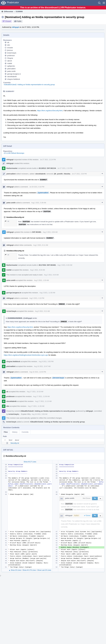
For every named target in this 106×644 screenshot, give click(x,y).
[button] (104, 3)
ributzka (67, 174)
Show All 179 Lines (29, 570)
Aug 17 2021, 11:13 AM (43, 401)
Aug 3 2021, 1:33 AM (41, 280)
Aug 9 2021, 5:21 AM (42, 311)
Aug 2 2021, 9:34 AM (37, 270)
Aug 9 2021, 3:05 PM (46, 362)
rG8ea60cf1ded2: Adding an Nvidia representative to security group (29, 85)
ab (8, 42)
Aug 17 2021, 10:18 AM (35, 392)
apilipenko (11, 66)
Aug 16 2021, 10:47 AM (42, 366)
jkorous (10, 50)
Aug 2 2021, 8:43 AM (65, 265)
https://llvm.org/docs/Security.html (50, 111)
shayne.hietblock (14, 79)
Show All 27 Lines (30, 462)
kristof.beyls (12, 53)
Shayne (10, 58)
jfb (55, 174)
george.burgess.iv (14, 74)
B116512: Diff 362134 (47, 168)
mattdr (10, 63)
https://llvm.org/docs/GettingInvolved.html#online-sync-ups (26, 355)
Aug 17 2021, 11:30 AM (36, 406)
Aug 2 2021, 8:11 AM (41, 245)
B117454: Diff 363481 (47, 265)
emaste (10, 48)
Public (19, 21)
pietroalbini (11, 69)
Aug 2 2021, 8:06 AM (50, 232)
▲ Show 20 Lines (15, 570)
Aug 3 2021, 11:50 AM (47, 293)
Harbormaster (12, 168)
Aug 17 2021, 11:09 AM (41, 396)
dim (9, 45)
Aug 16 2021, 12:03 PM (38, 372)
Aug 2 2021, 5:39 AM (39, 203)
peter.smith (11, 71)
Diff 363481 (37, 232)
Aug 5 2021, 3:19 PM (37, 298)
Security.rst (15, 443)
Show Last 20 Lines (44, 570)
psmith (60, 174)
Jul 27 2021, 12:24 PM (48, 160)
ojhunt (10, 61)
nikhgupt (15, 27)
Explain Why (26, 414)
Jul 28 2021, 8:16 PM (37, 187)
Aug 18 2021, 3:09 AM (40, 414)
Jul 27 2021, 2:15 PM (65, 168)
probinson (11, 56)
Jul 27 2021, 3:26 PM (79, 174)
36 (7, 221)
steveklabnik (12, 77)
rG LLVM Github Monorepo (14, 153)
